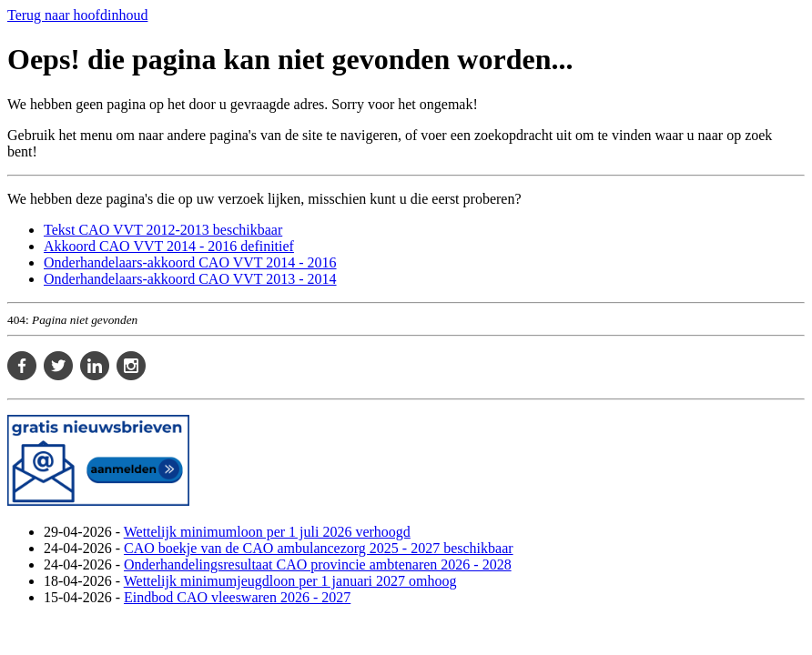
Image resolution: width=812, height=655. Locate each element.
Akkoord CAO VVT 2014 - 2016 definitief (169, 246)
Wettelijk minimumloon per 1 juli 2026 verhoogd (267, 532)
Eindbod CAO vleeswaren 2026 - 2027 (237, 597)
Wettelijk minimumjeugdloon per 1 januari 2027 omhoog (290, 581)
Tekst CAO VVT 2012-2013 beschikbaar (163, 230)
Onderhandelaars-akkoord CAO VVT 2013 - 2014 (190, 279)
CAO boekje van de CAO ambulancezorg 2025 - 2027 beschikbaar (319, 548)
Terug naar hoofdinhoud (77, 15)
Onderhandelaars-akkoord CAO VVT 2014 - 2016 (190, 262)
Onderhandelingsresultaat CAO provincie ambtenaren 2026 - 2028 (318, 564)
